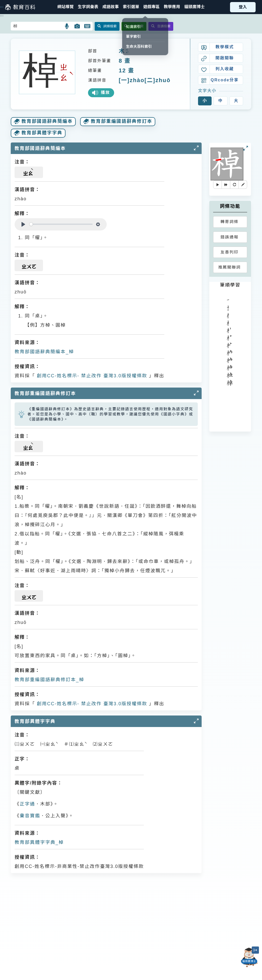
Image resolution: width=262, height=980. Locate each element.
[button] (131, 7)
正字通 (27, 804)
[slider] (61, 224)
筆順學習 (230, 285)
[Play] (23, 224)
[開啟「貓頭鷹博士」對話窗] (249, 957)
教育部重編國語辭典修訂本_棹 (49, 680)
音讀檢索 (161, 26)
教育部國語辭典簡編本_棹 (44, 352)
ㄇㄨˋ (127, 52)
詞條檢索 (107, 26)
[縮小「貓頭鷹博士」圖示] (255, 950)
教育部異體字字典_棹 (39, 842)
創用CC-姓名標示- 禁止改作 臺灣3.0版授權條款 (91, 376)
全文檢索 (134, 26)
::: (2, 7)
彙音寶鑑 (30, 816)
